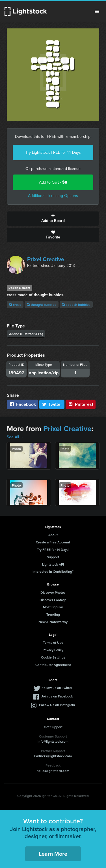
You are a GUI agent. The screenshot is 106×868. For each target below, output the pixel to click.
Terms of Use (53, 642)
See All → (15, 437)
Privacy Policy (53, 650)
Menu (97, 11)
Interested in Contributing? (53, 571)
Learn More (53, 854)
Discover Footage (53, 600)
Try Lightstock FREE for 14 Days (53, 152)
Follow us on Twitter (57, 688)
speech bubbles (76, 305)
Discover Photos (53, 592)
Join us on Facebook (57, 696)
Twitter (52, 404)
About (53, 535)
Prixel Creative (46, 259)
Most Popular (53, 607)
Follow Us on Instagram (57, 705)
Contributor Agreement (53, 665)
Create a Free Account (53, 542)
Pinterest (81, 404)
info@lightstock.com (53, 741)
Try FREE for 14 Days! (53, 550)
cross (15, 305)
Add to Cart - (53, 182)
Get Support (53, 727)
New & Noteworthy (53, 622)
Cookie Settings (53, 657)
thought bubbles (42, 305)
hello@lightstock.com (53, 771)
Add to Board (53, 219)
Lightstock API (53, 564)
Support (53, 557)
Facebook (22, 404)
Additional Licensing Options (53, 196)
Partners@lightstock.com (53, 756)
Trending (53, 614)
